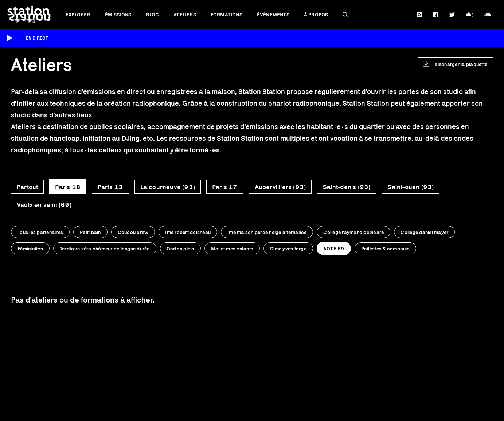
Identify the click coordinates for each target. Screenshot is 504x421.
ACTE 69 (334, 249)
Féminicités (30, 249)
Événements (273, 15)
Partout (27, 187)
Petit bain (90, 232)
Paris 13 (110, 187)
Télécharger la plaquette (460, 64)
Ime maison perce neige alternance (267, 232)
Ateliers (185, 15)
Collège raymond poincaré (353, 232)
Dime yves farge (288, 249)
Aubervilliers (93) (280, 187)
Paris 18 (68, 187)
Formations (226, 15)
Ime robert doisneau (188, 232)
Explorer (78, 15)
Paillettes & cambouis (385, 249)
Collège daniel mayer (424, 232)
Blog (152, 15)
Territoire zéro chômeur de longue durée (105, 249)
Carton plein (180, 249)
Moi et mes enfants (232, 249)
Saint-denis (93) (347, 187)
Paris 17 (225, 187)
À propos (316, 15)
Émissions (118, 15)
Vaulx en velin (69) (44, 205)
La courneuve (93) (168, 187)
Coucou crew (133, 232)
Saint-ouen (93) (411, 187)
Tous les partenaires (40, 232)
